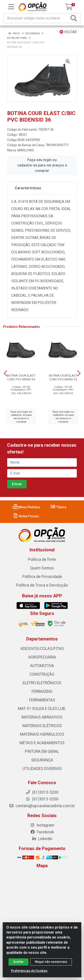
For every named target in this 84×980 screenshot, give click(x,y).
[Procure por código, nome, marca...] (36, 18)
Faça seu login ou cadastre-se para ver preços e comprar (42, 165)
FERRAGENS (42, 691)
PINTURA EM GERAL (42, 751)
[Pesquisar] (75, 18)
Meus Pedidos (26, 507)
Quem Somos (42, 568)
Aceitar (18, 962)
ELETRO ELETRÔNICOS (42, 683)
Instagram (42, 825)
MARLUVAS (26, 150)
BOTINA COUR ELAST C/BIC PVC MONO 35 (63, 377)
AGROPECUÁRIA (42, 657)
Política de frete (42, 559)
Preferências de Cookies (29, 971)
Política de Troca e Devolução (42, 585)
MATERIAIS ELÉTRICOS (42, 726)
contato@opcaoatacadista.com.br (42, 806)
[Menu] (11, 7)
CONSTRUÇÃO (42, 674)
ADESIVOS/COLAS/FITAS (42, 649)
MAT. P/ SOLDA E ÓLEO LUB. (42, 709)
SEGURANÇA (42, 760)
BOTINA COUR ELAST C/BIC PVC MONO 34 (21, 377)
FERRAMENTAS (42, 700)
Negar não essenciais (51, 962)
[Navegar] (5, 373)
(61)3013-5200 (42, 799)
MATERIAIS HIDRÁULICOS (42, 734)
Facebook (42, 832)
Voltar (68, 32)
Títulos (58, 507)
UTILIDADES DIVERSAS (42, 769)
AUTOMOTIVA (42, 666)
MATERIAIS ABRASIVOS (42, 717)
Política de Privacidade (42, 577)
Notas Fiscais (26, 516)
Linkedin (42, 839)
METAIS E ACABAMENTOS (42, 743)
